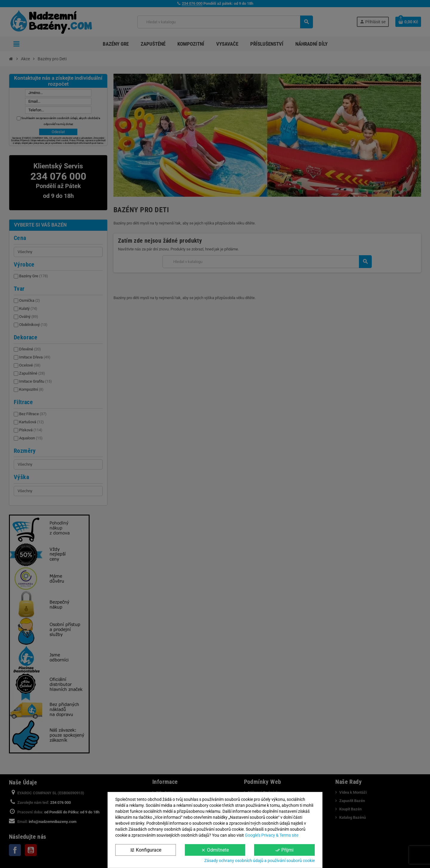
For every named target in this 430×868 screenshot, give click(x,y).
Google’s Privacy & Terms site (272, 835)
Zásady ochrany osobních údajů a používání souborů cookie (259, 861)
